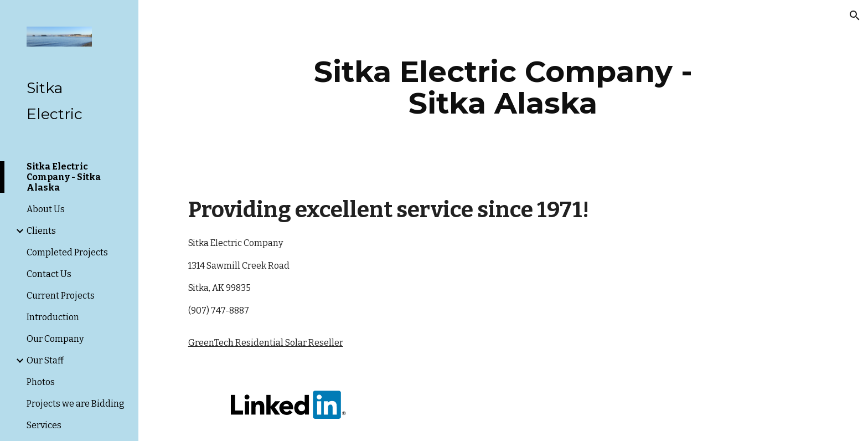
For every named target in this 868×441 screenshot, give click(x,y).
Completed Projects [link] (67, 252)
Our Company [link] (55, 339)
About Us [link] (46, 209)
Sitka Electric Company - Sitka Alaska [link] (64, 177)
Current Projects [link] (61, 296)
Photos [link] (41, 382)
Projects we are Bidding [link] (76, 404)
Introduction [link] (53, 317)
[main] (503, 87)
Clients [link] (41, 231)
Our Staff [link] (45, 360)
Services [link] (44, 425)
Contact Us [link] (49, 274)
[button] (855, 16)
